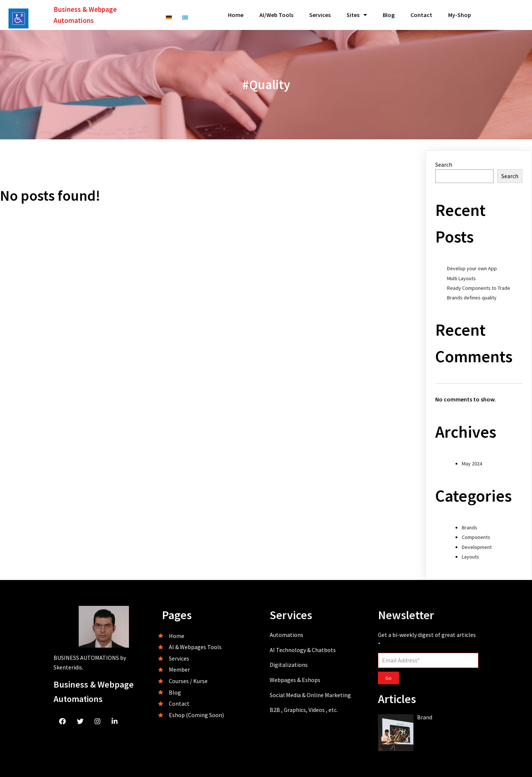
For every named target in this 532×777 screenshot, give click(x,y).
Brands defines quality (472, 298)
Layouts (470, 557)
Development (477, 547)
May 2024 (472, 464)
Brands (470, 527)
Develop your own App (472, 268)
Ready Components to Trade (479, 288)
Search (444, 164)
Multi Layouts (461, 278)
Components (476, 537)
